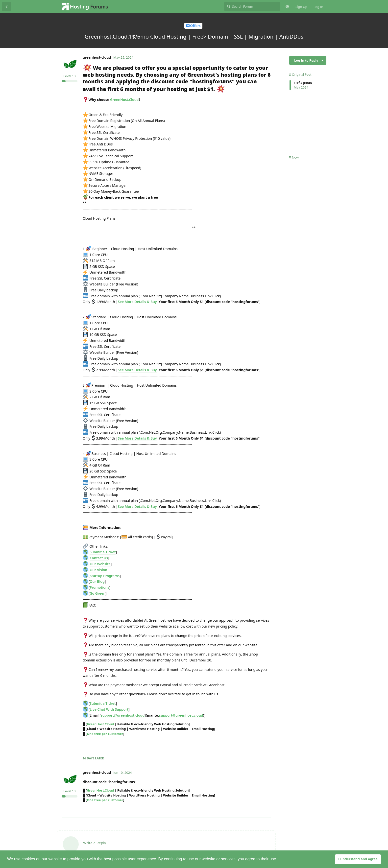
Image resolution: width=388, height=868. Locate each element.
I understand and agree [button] (358, 859)
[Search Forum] (252, 6)
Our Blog (97, 581)
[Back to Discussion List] (6, 6)
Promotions (99, 587)
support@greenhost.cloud (123, 715)
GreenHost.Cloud (124, 100)
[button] (279, 860)
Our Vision (98, 570)
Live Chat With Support (109, 709)
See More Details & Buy (137, 302)
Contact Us (99, 558)
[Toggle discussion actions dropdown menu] (322, 60)
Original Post (300, 74)
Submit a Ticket (103, 552)
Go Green (97, 593)
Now (294, 157)
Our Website (100, 564)
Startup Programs (105, 576)
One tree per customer (105, 734)
